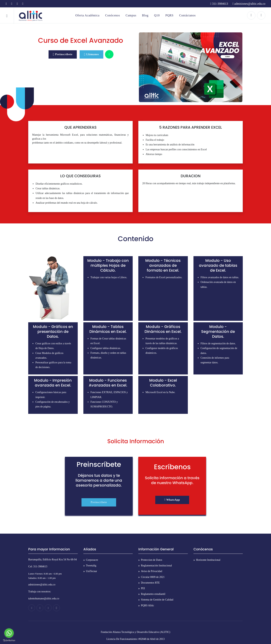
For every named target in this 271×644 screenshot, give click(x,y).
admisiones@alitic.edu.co (249, 4)
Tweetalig (91, 566)
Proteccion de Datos (152, 560)
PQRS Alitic (148, 605)
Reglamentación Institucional (156, 566)
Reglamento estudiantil (153, 594)
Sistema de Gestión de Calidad (157, 600)
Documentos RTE (150, 583)
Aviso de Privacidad (152, 571)
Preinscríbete (99, 502)
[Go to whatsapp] (9, 633)
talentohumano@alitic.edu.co (44, 599)
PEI (143, 588)
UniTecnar (92, 571)
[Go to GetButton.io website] (9, 640)
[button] (172, 500)
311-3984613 (219, 4)
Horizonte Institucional (208, 560)
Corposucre (92, 560)
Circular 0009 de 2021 (153, 577)
